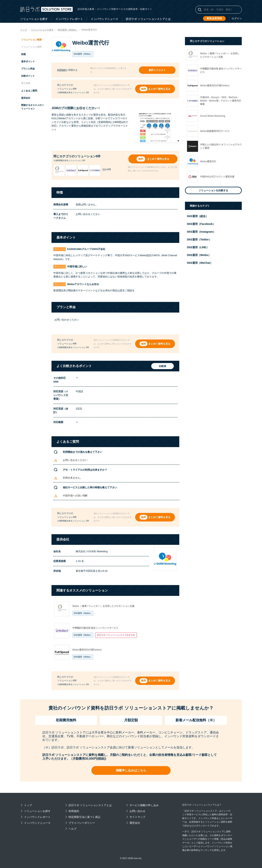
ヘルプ (73, 829)
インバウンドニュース (104, 19)
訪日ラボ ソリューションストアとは (148, 19)
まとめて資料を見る (160, 89)
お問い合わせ (137, 811)
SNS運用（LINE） (198, 247)
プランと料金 (28, 69)
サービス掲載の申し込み (144, 805)
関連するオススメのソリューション (33, 107)
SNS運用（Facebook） (201, 224)
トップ (28, 805)
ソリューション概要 (31, 40)
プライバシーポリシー (82, 823)
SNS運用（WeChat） (200, 263)
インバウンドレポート (69, 19)
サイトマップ (137, 817)
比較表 (161, 366)
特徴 (23, 54)
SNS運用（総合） (198, 216)
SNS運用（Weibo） (83, 613)
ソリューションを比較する (213, 190)
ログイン (237, 19)
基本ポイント (28, 61)
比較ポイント (28, 76)
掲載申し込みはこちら (131, 770)
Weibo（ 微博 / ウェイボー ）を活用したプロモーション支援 (103, 606)
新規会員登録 (215, 18)
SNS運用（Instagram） (201, 232)
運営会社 (135, 823)
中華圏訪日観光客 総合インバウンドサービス (95, 628)
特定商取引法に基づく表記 (84, 817)
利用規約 (62, 70)
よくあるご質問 (29, 91)
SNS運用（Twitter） (199, 239)
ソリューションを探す (34, 19)
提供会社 (26, 98)
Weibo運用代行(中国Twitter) (87, 650)
